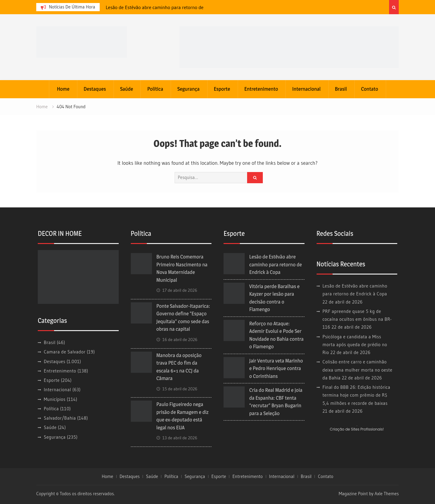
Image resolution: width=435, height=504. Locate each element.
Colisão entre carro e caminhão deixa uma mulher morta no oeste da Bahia (358, 370)
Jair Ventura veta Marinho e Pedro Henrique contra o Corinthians (276, 368)
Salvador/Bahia (60, 418)
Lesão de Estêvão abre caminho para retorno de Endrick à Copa (275, 264)
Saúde (127, 89)
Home (63, 89)
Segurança (188, 89)
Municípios (55, 399)
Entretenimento (261, 89)
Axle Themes (387, 494)
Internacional (306, 89)
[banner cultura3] (289, 47)
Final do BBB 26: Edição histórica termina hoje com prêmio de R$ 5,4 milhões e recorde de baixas (356, 395)
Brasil (341, 89)
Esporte (222, 89)
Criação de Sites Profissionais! (357, 429)
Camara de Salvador (65, 352)
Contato (369, 89)
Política (155, 89)
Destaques (95, 89)
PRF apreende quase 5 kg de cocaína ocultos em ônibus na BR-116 (357, 319)
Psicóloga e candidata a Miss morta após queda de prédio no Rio (355, 345)
